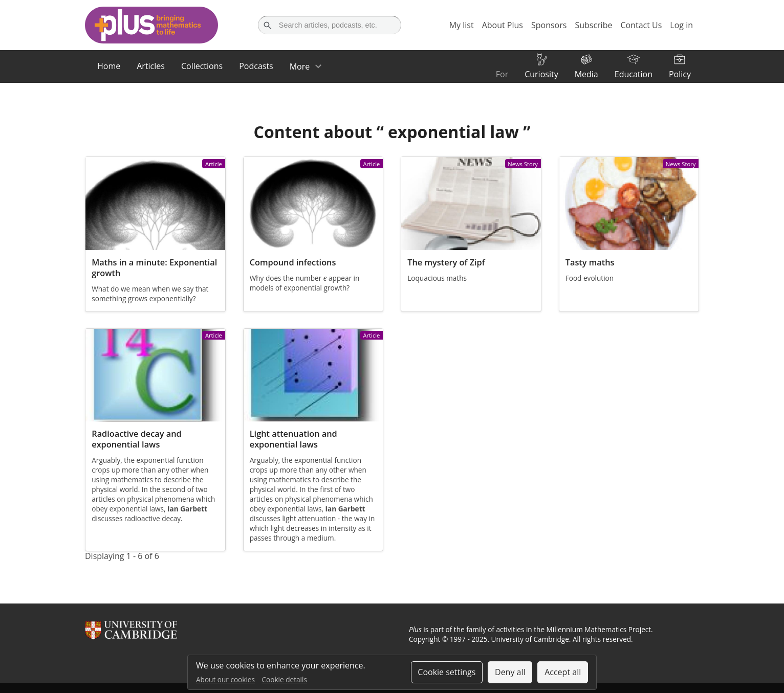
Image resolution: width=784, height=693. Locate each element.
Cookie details (285, 679)
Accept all (563, 672)
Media (586, 74)
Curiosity (541, 74)
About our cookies (225, 679)
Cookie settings (447, 672)
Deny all (510, 672)
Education (634, 74)
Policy (680, 74)
